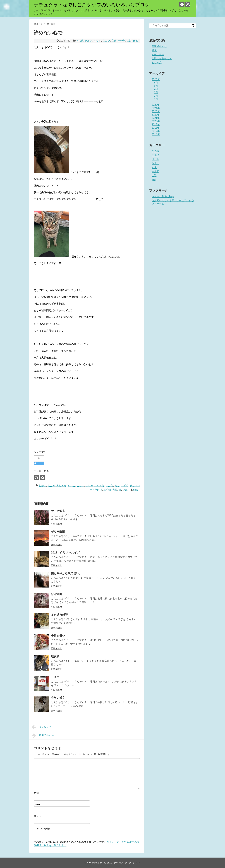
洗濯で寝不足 (43, 736)
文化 (114, 41)
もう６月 (157, 63)
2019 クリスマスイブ (65, 553)
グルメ (89, 41)
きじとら (61, 486)
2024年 (156, 108)
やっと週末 (58, 511)
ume (136, 490)
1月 (156, 99)
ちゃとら (99, 486)
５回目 (55, 677)
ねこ (117, 486)
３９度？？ (42, 727)
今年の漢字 (58, 698)
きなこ (72, 486)
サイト (38, 816)
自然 (136, 41)
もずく (125, 486)
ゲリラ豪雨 (58, 532)
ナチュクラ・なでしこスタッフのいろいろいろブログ (92, 5)
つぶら (109, 486)
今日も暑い (58, 636)
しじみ (89, 486)
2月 (156, 96)
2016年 (156, 134)
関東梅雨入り (159, 46)
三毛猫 (107, 490)
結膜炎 (55, 656)
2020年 (156, 121)
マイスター (158, 54)
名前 (36, 793)
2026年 (156, 79)
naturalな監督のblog (163, 196)
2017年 (156, 131)
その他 (80, 41)
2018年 (156, 128)
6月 (156, 83)
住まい (106, 41)
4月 (156, 89)
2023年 (156, 111)
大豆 (115, 490)
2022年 (156, 115)
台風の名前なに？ (162, 58)
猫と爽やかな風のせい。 (66, 573)
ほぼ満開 (57, 594)
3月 (156, 92)
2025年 (156, 105)
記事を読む (56, 524)
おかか (42, 486)
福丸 (125, 490)
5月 (156, 86)
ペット (97, 41)
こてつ (80, 486)
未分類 (122, 41)
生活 (129, 41)
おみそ (51, 486)
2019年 (156, 124)
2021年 (156, 118)
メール (38, 805)
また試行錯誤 (59, 615)
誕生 (154, 50)
